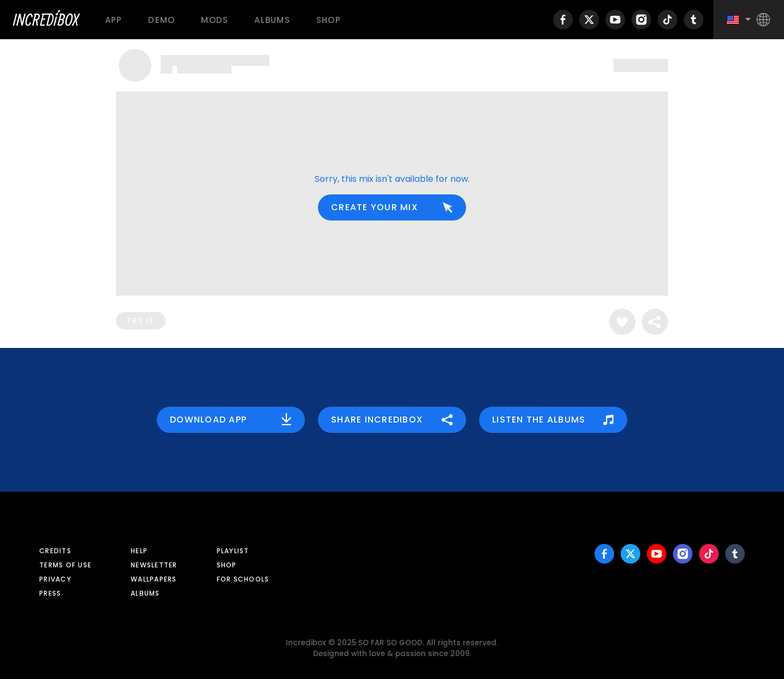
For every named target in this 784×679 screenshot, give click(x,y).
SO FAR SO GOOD (390, 643)
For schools (243, 579)
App (114, 20)
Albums (272, 20)
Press (50, 593)
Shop (329, 20)
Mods (215, 20)
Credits (55, 551)
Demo (161, 20)
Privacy (55, 579)
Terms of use (65, 565)
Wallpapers (154, 579)
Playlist (233, 551)
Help (139, 551)
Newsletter (154, 565)
